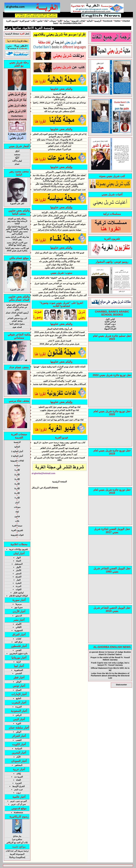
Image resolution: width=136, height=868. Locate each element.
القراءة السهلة (110, 329)
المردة (18, 586)
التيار (18, 580)
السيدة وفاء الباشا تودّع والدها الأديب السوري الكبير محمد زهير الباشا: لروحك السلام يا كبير (17, 230)
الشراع (18, 577)
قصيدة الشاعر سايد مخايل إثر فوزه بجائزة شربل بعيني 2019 (60, 332)
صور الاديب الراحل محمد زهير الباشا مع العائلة (17, 244)
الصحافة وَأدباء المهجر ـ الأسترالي (60, 172)
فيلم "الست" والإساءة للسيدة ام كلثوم (59, 381)
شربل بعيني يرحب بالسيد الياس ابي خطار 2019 (60, 344)
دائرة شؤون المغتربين (18, 653)
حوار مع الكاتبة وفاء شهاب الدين (60, 265)
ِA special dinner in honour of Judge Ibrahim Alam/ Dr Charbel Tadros (110, 653)
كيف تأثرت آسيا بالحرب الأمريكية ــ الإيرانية (59, 212)
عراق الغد (18, 642)
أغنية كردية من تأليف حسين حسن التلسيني (59, 451)
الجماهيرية (19, 670)
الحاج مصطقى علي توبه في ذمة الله (59, 111)
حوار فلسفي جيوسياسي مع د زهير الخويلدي (59, 258)
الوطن (19, 682)
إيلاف (18, 774)
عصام (17, 164)
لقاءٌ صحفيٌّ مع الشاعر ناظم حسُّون (60, 268)
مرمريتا (19, 604)
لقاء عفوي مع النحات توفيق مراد (60, 416)
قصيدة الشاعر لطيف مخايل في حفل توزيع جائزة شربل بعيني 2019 (60, 336)
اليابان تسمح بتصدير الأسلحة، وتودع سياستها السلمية (59, 221)
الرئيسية (98, 21)
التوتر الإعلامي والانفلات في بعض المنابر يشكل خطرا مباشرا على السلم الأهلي (60, 217)
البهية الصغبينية (59, 94)
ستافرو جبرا (17, 839)
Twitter (117, 21)
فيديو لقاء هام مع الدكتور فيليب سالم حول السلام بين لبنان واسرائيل (60, 254)
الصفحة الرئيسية (59, 482)
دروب (18, 793)
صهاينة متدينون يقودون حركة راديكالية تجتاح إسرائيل (59, 230)
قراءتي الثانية (110, 322)
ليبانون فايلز (18, 593)
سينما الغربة (17, 526)
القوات (18, 589)
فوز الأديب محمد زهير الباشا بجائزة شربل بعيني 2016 (17, 249)
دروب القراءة (110, 324)
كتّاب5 (17, 488)
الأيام (18, 757)
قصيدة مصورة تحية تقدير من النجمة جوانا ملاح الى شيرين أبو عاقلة (60, 459)
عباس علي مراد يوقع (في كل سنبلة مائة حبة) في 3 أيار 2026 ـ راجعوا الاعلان (60, 98)
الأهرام (19, 624)
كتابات (19, 639)
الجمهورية (19, 630)
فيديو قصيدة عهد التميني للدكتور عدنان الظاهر (60, 448)
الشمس (19, 673)
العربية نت (18, 777)
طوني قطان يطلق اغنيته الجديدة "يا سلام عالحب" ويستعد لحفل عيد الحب (60, 377)
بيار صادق (17, 836)
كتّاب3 (17, 479)
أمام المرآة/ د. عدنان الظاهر (59, 146)
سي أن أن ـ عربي (18, 804)
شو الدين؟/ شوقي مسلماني (60, 149)
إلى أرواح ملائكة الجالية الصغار (60, 329)
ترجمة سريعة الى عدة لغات (17, 851)
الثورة (18, 723)
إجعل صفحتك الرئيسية (17, 34)
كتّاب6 (17, 493)
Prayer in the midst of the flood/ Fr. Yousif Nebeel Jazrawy (110, 659)
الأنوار (19, 567)
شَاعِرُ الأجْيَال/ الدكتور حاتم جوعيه (60, 143)
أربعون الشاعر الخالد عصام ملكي (17, 314)
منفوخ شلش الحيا (17, 324)
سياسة (67, 21)
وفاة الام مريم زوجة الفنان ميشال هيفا (59, 108)
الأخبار (18, 570)
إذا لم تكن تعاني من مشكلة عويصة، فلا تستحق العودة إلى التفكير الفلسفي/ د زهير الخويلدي (60, 135)
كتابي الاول (110, 319)
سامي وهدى (110, 326)
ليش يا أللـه (17, 161)
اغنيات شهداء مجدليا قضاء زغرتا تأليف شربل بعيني (59, 292)
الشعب (19, 740)
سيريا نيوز (18, 607)
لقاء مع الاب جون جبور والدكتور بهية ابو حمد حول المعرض (60, 420)
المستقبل (19, 564)
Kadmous (18, 813)
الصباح (19, 690)
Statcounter (121, 685)
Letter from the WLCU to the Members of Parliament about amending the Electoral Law (110, 676)
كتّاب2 (17, 475)
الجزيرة (18, 783)
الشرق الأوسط (18, 786)
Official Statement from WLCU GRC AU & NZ (110, 669)
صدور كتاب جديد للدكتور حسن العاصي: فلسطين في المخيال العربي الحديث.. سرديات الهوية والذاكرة (60, 180)
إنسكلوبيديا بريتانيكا (17, 857)
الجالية (89, 21)
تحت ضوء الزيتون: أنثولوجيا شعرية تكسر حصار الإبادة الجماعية (60, 190)
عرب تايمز (18, 789)
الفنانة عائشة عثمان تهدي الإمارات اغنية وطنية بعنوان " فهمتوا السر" (60, 368)
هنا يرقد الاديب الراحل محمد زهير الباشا (17, 238)
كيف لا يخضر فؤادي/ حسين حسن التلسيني (59, 454)
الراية (18, 662)
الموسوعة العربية (17, 854)
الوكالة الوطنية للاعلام (18, 596)
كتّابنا (60, 21)
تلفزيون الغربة (12, 21)
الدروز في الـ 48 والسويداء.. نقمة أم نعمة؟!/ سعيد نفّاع (60, 140)
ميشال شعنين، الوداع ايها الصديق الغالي (60, 289)
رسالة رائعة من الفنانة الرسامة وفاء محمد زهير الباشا (17, 221)
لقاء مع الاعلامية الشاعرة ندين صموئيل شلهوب (60, 410)
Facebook (108, 21)
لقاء (46, 21)
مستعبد (17, 154)
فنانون (40, 21)
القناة (18, 780)
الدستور (19, 616)
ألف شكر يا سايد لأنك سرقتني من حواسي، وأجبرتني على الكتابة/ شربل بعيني (60, 297)
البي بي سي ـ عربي (18, 801)
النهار (18, 558)
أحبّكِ (17, 151)
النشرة (18, 583)
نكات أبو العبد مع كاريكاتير (17, 842)
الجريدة (18, 707)
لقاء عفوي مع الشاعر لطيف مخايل (60, 413)
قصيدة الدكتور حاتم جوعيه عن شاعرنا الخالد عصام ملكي (17, 307)
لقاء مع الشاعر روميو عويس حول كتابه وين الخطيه (60, 407)
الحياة (18, 561)
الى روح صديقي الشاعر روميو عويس (17, 319)
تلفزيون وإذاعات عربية (18, 549)
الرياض (19, 715)
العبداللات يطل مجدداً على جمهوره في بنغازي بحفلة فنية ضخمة (60, 384)
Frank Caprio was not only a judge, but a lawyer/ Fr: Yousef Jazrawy (110, 664)
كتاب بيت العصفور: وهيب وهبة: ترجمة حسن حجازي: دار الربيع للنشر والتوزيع (60, 444)
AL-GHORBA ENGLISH (71, 23)
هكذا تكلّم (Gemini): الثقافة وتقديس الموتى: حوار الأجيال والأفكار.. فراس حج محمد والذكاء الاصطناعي (59, 185)
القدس (18, 650)
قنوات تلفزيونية (17, 535)
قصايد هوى (17, 327)
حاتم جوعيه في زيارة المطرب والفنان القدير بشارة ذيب (60, 372)
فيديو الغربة (24, 21)
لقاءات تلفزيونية (78, 21)
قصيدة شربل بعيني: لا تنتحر (60, 341)
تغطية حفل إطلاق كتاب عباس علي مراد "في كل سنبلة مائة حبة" (60, 175)
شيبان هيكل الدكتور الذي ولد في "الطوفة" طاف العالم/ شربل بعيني (60, 279)
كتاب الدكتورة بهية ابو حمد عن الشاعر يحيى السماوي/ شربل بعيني (60, 285)
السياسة (18, 748)
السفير (18, 573)
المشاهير (18, 765)
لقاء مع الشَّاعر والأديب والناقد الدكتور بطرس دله (59, 261)
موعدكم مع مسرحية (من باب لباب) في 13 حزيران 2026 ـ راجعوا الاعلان (60, 104)
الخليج (18, 698)
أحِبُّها (17, 158)
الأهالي (19, 627)
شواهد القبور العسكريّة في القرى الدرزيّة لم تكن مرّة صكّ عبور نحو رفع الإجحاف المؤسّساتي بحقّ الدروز (60, 225)
